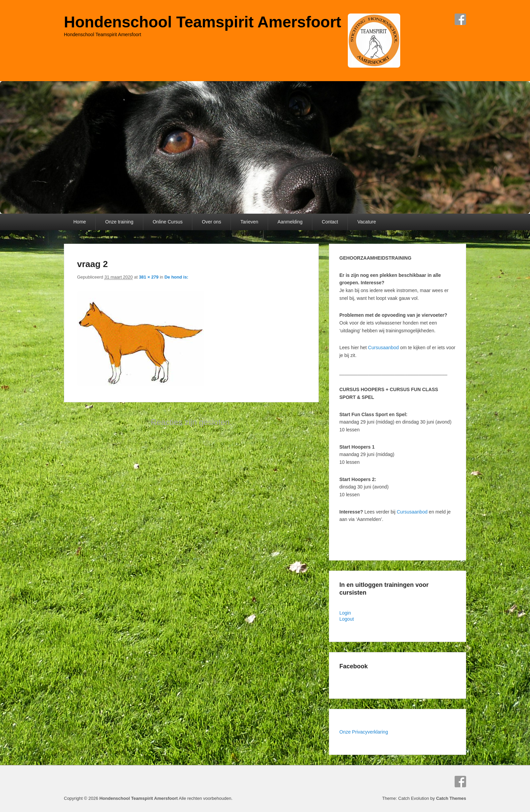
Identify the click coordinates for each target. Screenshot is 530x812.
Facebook (460, 19)
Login (345, 613)
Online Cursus (168, 222)
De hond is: (176, 277)
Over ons (211, 222)
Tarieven (249, 222)
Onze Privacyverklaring (364, 732)
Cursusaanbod (383, 348)
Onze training (119, 222)
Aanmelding (290, 222)
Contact (330, 222)
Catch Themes (451, 798)
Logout (347, 619)
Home (80, 222)
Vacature (367, 222)
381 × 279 (149, 277)
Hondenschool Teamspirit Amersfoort (202, 22)
